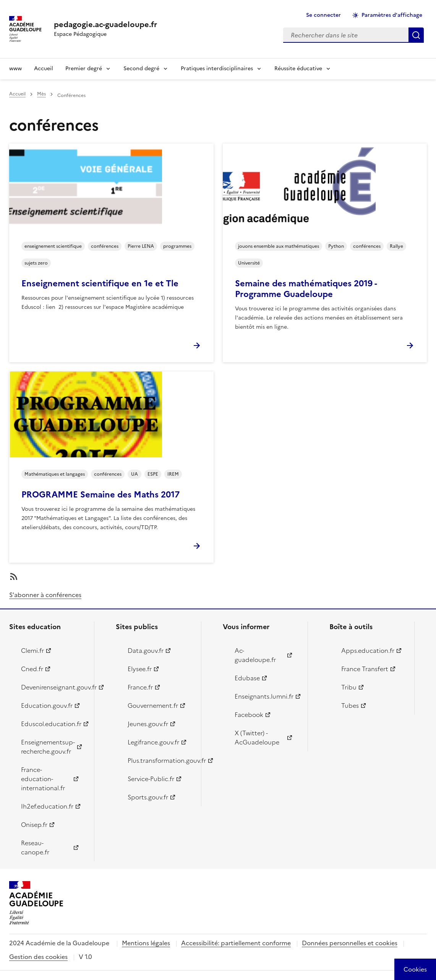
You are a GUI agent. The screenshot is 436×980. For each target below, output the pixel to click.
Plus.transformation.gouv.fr (160, 760)
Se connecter (323, 15)
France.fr (140, 687)
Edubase (247, 678)
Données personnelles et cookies (350, 943)
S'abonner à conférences (45, 595)
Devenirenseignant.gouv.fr (53, 687)
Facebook (249, 715)
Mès (41, 94)
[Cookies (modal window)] (415, 969)
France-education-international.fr (43, 779)
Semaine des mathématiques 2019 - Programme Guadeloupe (306, 289)
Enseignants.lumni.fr (264, 696)
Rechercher (416, 35)
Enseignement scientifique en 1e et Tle (100, 283)
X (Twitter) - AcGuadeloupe (257, 738)
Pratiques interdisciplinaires (217, 69)
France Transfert (365, 669)
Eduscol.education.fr (51, 724)
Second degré (141, 69)
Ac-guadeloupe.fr (255, 655)
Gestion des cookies (38, 957)
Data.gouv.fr (146, 651)
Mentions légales (146, 943)
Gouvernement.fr (153, 706)
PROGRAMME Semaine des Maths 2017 (100, 495)
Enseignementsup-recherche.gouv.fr (48, 747)
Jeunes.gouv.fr (148, 724)
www (15, 69)
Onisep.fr (34, 825)
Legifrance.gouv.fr (153, 742)
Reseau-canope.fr (35, 848)
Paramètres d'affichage (392, 15)
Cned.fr (32, 669)
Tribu (349, 687)
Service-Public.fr (151, 779)
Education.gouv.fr (47, 706)
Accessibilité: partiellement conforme (236, 943)
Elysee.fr (140, 669)
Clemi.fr (32, 651)
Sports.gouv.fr (148, 797)
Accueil (44, 69)
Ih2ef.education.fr (47, 806)
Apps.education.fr (368, 651)
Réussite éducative (298, 69)
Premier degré (84, 69)
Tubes (350, 706)
